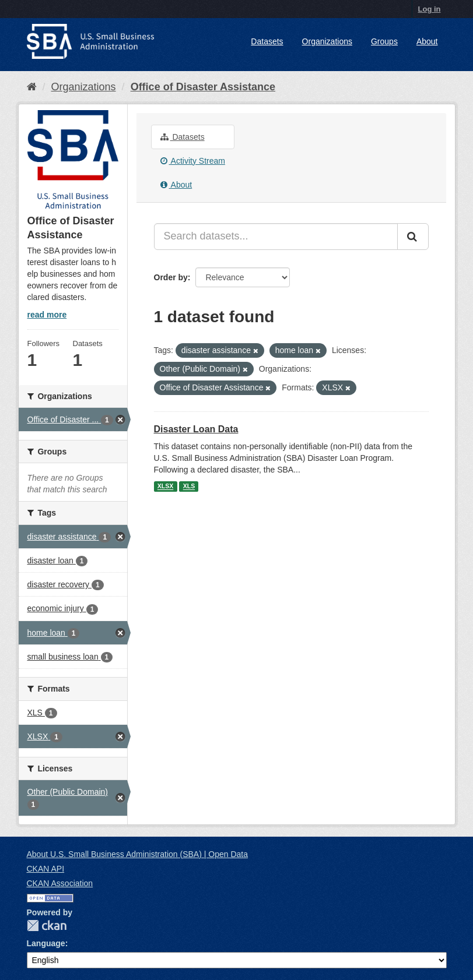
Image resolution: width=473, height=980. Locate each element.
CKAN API (46, 869)
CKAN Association (60, 883)
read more (47, 315)
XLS (189, 487)
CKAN (47, 926)
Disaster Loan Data (196, 429)
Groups (384, 41)
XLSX (165, 487)
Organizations (327, 41)
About (427, 41)
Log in (430, 9)
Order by (171, 277)
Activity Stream (193, 161)
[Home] (32, 87)
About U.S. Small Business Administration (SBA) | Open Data (137, 854)
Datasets (267, 41)
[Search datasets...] (276, 237)
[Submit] (413, 237)
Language (46, 943)
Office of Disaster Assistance (203, 87)
